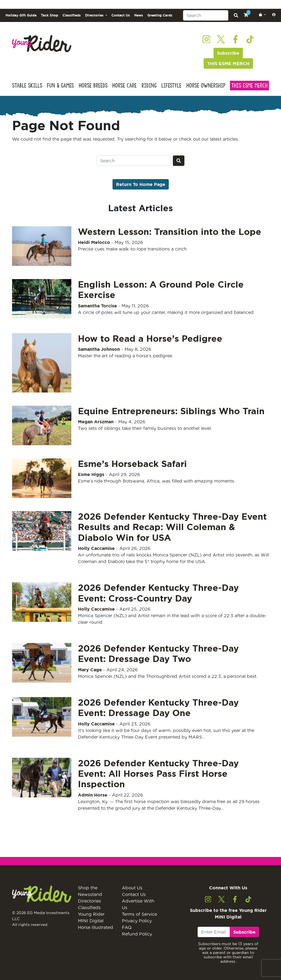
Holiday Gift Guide (21, 15)
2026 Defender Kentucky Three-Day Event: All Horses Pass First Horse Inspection (158, 774)
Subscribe (228, 53)
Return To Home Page (141, 184)
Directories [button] (95, 15)
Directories (89, 901)
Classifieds (72, 15)
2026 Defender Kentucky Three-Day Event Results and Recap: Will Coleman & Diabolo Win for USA (172, 527)
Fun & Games (60, 86)
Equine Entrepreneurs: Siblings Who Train (171, 411)
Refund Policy (137, 934)
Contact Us (121, 15)
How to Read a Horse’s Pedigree (150, 338)
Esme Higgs (91, 474)
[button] (261, 15)
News (139, 15)
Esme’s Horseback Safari (132, 464)
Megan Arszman (96, 422)
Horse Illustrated (95, 927)
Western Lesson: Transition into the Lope (170, 232)
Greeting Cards (160, 15)
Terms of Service (139, 914)
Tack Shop (50, 15)
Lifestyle (171, 86)
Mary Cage (90, 670)
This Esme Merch (249, 86)
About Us (132, 888)
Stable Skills (27, 86)
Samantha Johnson (99, 349)
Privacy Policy (137, 921)
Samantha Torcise (97, 306)
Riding (149, 86)
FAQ (127, 927)
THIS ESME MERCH (228, 63)
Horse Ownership (206, 86)
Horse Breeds (93, 86)
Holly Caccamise (96, 548)
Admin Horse (93, 795)
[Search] (206, 15)
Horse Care (124, 86)
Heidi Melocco (94, 242)
